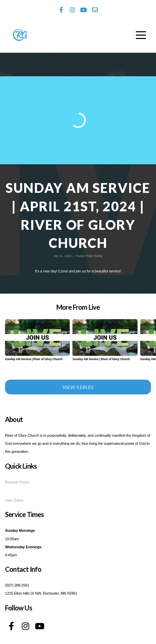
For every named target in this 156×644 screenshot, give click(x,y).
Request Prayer (17, 482)
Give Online (14, 500)
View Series (78, 387)
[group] (37, 342)
